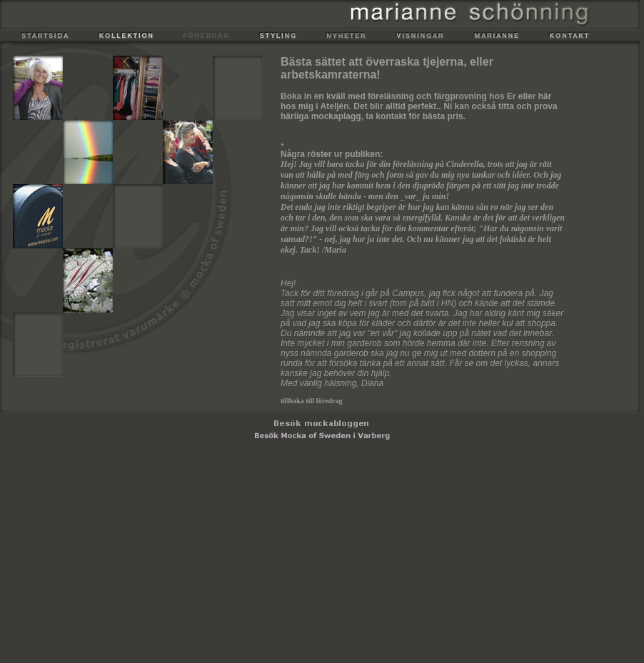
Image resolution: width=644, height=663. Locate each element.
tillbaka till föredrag (311, 401)
